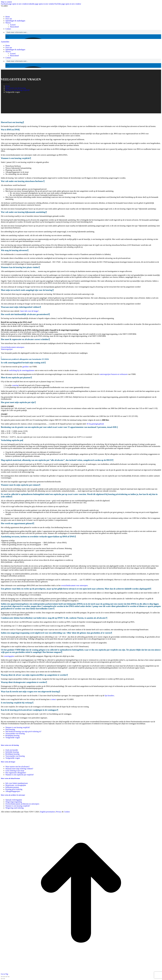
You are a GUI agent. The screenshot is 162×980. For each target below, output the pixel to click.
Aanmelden (5, 42)
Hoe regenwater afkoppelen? (16, 773)
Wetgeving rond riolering (14, 808)
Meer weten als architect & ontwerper (13, 795)
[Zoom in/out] (9, 977)
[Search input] (83, 32)
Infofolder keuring (12, 752)
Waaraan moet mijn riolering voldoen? (19, 769)
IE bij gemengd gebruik (95, 424)
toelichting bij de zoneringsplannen (22, 370)
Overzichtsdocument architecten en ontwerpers (22, 804)
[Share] (4, 977)
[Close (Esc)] (2, 977)
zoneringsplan (9, 656)
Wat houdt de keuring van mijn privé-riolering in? (23, 731)
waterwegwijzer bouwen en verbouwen (114, 374)
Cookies (67, 812)
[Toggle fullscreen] (6, 977)
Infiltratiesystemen (12, 787)
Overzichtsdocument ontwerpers (13, 347)
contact (54, 699)
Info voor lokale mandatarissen (17, 783)
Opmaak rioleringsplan (14, 800)
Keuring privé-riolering (14, 789)
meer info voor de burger (29, 311)
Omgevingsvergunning (14, 802)
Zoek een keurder (12, 750)
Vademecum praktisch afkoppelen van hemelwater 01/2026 (25, 359)
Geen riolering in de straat (15, 771)
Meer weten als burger (8, 762)
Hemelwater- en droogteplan (16, 785)
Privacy (59, 812)
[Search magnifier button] (8, 37)
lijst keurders (109, 696)
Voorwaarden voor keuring (15, 733)
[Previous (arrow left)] (2, 979)
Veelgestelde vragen (13, 738)
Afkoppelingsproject (13, 791)
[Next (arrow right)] (4, 979)
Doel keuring (10, 729)
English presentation (47, 812)
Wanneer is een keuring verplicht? (18, 727)
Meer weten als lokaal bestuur (10, 778)
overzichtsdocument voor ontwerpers (74, 585)
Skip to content (6, 2)
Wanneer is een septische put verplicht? (20, 775)
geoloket (26, 367)
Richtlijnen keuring (12, 736)
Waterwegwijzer (7, 349)
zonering (15, 385)
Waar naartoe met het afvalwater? (17, 767)
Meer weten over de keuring (10, 745)
